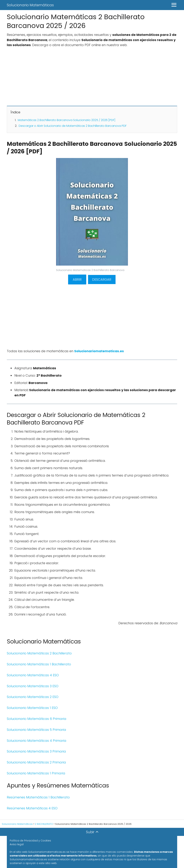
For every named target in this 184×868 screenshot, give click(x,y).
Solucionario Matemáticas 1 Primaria (36, 773)
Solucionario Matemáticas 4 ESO (33, 675)
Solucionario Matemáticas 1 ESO (32, 708)
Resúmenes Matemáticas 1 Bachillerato (38, 797)
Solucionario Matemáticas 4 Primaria (37, 741)
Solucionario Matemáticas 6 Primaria (37, 719)
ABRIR (77, 279)
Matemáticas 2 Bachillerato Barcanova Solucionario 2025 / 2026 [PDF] (67, 120)
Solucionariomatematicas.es (99, 351)
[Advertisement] (92, 76)
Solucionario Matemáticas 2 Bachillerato (39, 653)
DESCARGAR (102, 279)
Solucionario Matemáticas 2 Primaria (36, 762)
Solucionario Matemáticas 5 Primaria (36, 730)
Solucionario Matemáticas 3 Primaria (36, 751)
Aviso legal (17, 844)
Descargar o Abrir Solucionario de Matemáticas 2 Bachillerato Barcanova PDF (73, 126)
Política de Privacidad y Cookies (30, 841)
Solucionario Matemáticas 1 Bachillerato (39, 664)
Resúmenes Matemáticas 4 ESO (32, 808)
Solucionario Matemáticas (30, 5)
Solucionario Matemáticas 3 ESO (33, 686)
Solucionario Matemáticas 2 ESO (33, 697)
